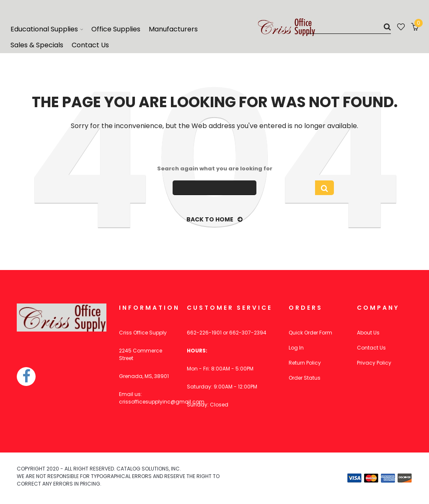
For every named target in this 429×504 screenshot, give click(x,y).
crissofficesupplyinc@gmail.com (162, 402)
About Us (368, 333)
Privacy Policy (374, 363)
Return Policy (305, 363)
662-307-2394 (248, 333)
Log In (296, 348)
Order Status (305, 378)
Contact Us (371, 348)
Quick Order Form (310, 333)
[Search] (349, 27)
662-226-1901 (204, 333)
